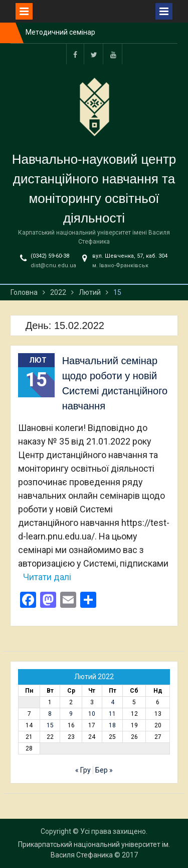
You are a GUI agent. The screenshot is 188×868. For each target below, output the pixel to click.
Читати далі (47, 577)
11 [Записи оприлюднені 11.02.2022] (112, 714)
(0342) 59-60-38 (50, 256)
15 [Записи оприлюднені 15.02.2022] (50, 725)
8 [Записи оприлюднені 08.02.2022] (50, 714)
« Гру (83, 770)
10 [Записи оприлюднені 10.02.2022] (92, 714)
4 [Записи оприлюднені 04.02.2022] (113, 702)
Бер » (104, 770)
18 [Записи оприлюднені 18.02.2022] (112, 725)
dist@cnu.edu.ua (53, 265)
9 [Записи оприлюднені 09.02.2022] (71, 714)
